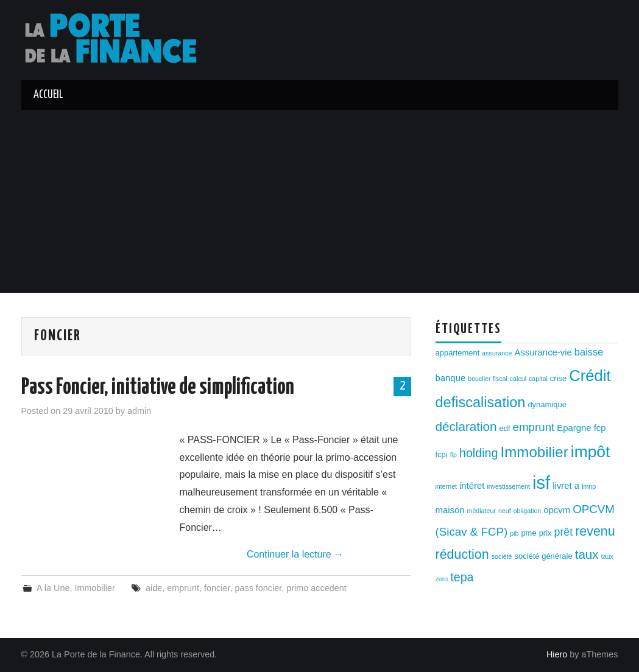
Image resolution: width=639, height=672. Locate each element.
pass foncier (258, 588)
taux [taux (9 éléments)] (587, 554)
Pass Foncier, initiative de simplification (158, 388)
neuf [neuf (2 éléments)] (505, 511)
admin (139, 411)
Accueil (48, 95)
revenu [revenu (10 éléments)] (595, 531)
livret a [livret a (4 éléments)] (566, 486)
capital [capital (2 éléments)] (538, 379)
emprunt (183, 588)
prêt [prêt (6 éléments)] (564, 532)
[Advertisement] (320, 201)
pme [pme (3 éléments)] (528, 533)
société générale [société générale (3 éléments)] (543, 556)
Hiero (557, 654)
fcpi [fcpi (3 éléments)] (442, 454)
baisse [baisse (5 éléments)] (589, 352)
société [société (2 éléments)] (502, 556)
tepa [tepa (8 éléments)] (462, 577)
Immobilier (94, 588)
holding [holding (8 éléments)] (479, 453)
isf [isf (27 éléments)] (541, 482)
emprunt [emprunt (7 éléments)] (534, 427)
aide (154, 588)
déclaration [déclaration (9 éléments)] (466, 426)
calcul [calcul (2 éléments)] (518, 379)
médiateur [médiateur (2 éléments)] (482, 511)
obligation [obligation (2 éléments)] (528, 511)
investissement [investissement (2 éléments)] (508, 486)
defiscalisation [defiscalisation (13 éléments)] (481, 402)
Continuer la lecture (295, 554)
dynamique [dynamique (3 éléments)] (547, 404)
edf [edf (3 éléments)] (505, 428)
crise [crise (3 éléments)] (558, 378)
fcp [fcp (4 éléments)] (600, 428)
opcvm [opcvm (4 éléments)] (557, 510)
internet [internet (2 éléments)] (447, 486)
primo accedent (316, 588)
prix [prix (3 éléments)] (545, 533)
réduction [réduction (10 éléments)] (462, 555)
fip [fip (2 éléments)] (454, 455)
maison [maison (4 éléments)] (450, 510)
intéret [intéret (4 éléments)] (472, 486)
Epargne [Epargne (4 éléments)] (574, 428)
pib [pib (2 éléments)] (514, 533)
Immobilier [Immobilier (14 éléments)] (535, 452)
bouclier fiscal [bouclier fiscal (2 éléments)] (488, 379)
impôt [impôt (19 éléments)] (591, 452)
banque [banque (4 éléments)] (451, 378)
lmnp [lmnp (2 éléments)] (589, 486)
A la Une (53, 588)
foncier (217, 588)
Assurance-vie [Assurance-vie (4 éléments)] (543, 352)
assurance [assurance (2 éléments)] (497, 353)
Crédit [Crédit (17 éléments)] (590, 376)
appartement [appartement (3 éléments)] (458, 353)
